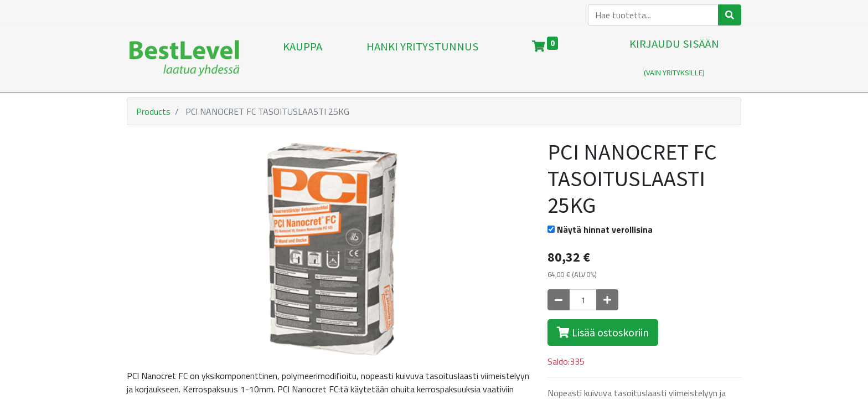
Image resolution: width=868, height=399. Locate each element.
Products (153, 111)
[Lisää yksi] (607, 300)
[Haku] (730, 15)
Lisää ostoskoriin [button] (603, 332)
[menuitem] (303, 59)
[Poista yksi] (559, 300)
